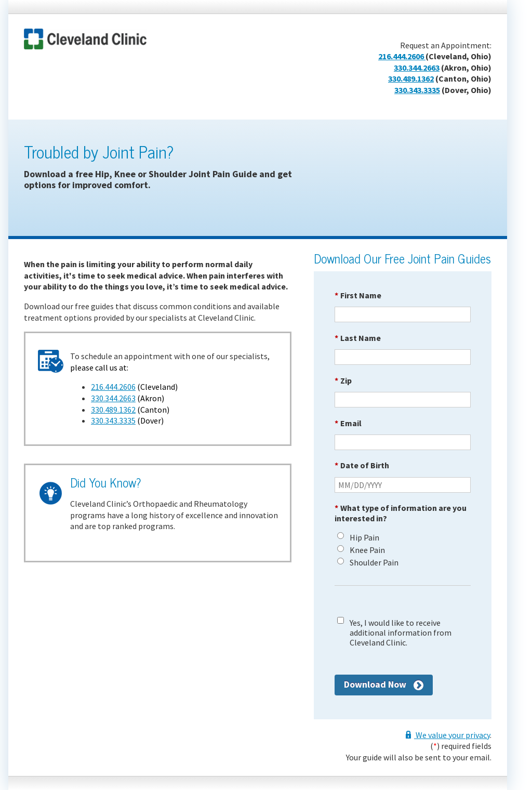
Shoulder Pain (374, 563)
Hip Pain (364, 538)
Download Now (375, 684)
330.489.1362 (411, 78)
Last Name (358, 338)
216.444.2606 (402, 56)
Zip (343, 380)
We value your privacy (452, 735)
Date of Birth (362, 465)
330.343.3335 (417, 90)
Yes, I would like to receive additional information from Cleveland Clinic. (401, 633)
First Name (358, 295)
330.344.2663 (417, 68)
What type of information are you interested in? (401, 513)
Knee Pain (367, 550)
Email (348, 423)
